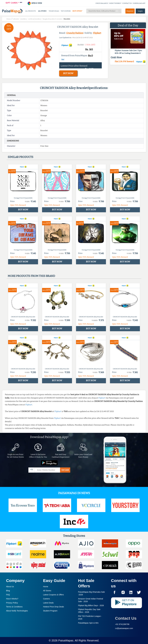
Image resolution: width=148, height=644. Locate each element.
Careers (47, 599)
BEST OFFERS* (77, 11)
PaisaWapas (66, 640)
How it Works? (12, 599)
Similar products (20, 157)
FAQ (8, 595)
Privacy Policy (12, 603)
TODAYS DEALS (54, 11)
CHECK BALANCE (102, 3)
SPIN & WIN (35, 3)
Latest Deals (48, 603)
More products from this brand (31, 276)
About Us (10, 587)
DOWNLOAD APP (139, 3)
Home (46, 587)
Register (130, 11)
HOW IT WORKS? (115, 3)
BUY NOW (68, 73)
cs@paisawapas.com (124, 628)
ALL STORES (42, 11)
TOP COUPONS (66, 11)
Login (140, 11)
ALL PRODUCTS (31, 11)
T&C (63, 60)
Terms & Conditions (14, 607)
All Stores (47, 591)
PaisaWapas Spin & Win (88, 623)
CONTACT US (127, 3)
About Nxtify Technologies (17, 611)
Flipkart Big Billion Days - (91, 605)
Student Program (50, 611)
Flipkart (97, 33)
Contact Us (126, 618)
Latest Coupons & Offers (54, 595)
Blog (8, 591)
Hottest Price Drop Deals (54, 607)
